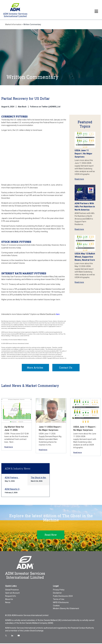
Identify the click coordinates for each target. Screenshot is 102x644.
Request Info (11, 597)
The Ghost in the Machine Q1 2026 (47, 478)
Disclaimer (57, 594)
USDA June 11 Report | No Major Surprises (83, 154)
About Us (9, 600)
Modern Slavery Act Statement (66, 609)
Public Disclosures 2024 (63, 597)
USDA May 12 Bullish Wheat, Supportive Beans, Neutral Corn (85, 257)
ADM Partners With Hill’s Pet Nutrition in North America (85, 207)
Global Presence (12, 590)
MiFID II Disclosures (61, 603)
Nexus (8, 603)
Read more (79, 179)
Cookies (56, 606)
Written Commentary (32, 24)
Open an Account (12, 594)
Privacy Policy (59, 590)
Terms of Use (59, 600)
